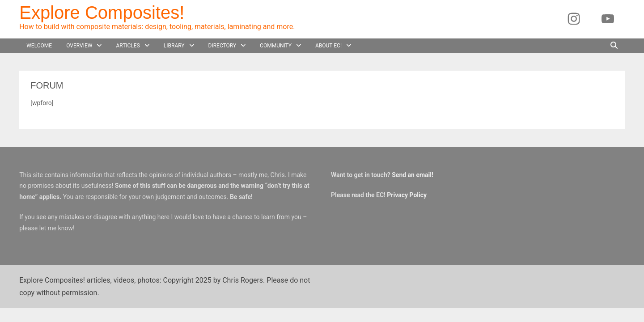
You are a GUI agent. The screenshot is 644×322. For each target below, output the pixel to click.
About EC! (328, 46)
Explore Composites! (102, 13)
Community (276, 46)
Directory (222, 46)
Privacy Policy (407, 195)
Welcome (39, 46)
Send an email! (413, 175)
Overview (79, 46)
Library (174, 46)
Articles (128, 46)
